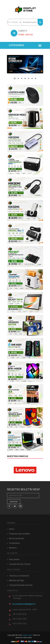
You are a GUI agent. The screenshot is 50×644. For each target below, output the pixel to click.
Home (12, 529)
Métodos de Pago (16, 580)
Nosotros (13, 548)
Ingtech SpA (27, 635)
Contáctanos (14, 543)
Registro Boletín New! (24, 489)
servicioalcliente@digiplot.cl (24, 604)
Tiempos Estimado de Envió (21, 585)
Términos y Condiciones (19, 576)
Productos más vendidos (19, 534)
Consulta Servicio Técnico (20, 564)
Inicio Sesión (14, 559)
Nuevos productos (17, 538)
